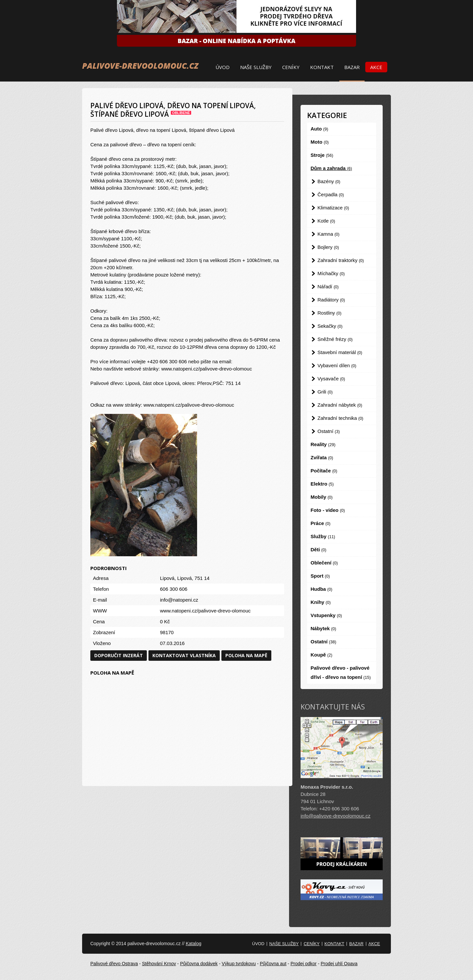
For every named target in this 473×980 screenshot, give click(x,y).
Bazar (352, 67)
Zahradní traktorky (341, 260)
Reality (323, 444)
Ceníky (291, 67)
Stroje (322, 155)
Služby (323, 536)
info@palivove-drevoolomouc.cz (336, 816)
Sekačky (330, 326)
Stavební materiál (340, 352)
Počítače (324, 471)
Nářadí (328, 287)
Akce (376, 67)
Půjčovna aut (273, 964)
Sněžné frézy (335, 339)
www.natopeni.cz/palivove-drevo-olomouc (205, 611)
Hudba (322, 589)
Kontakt (322, 67)
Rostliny (330, 313)
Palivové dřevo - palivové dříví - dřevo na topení (341, 672)
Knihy (321, 602)
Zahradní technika (341, 418)
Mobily (322, 497)
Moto (320, 142)
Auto (320, 129)
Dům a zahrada (331, 168)
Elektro (322, 484)
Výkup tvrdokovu (239, 964)
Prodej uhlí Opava (339, 964)
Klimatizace (333, 208)
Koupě (322, 655)
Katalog (193, 944)
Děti (319, 550)
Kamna (329, 234)
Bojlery (328, 247)
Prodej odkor (303, 964)
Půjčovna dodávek (199, 964)
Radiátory (331, 300)
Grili (325, 392)
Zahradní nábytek (340, 405)
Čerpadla (331, 194)
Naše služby (256, 67)
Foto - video (328, 510)
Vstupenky (326, 615)
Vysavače (331, 379)
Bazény (329, 181)
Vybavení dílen (337, 365)
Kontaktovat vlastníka (184, 655)
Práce (321, 523)
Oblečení (324, 563)
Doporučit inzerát (119, 655)
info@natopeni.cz (179, 600)
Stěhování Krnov (159, 964)
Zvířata (322, 457)
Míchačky (331, 273)
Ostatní (329, 431)
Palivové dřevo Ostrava (114, 964)
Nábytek (324, 628)
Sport (320, 576)
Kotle (327, 221)
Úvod (223, 67)
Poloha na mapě (246, 655)
